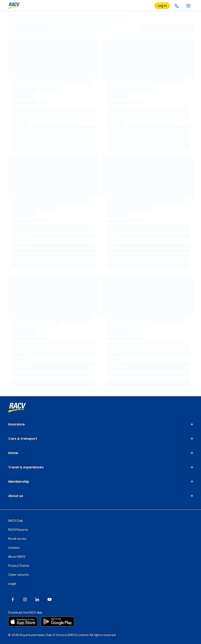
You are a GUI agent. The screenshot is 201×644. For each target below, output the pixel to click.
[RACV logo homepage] (14, 6)
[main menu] (188, 6)
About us (16, 496)
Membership (19, 482)
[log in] (162, 6)
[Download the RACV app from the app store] (23, 622)
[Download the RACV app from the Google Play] (58, 622)
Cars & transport (23, 439)
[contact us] (177, 6)
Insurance (16, 424)
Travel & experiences (26, 467)
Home (13, 453)
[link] (17, 408)
